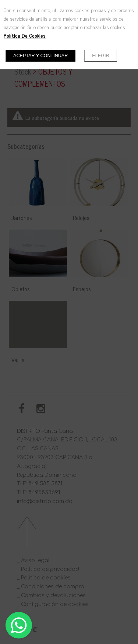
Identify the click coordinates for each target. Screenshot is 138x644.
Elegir (100, 56)
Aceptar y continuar (40, 56)
